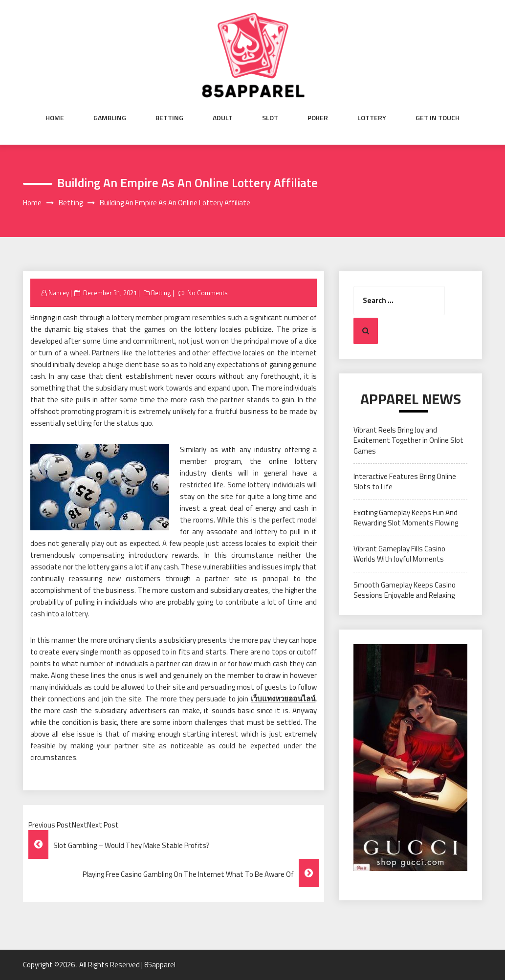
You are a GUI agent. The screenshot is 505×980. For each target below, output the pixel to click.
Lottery (372, 118)
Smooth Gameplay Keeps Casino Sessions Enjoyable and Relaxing (405, 590)
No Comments (208, 293)
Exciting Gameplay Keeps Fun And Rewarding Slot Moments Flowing (406, 518)
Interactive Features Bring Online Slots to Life (405, 481)
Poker (318, 118)
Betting (169, 118)
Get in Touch (438, 118)
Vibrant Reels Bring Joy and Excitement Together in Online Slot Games (408, 440)
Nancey (59, 293)
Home (55, 118)
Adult (223, 118)
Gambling (110, 118)
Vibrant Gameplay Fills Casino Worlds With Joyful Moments (399, 554)
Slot (270, 118)
